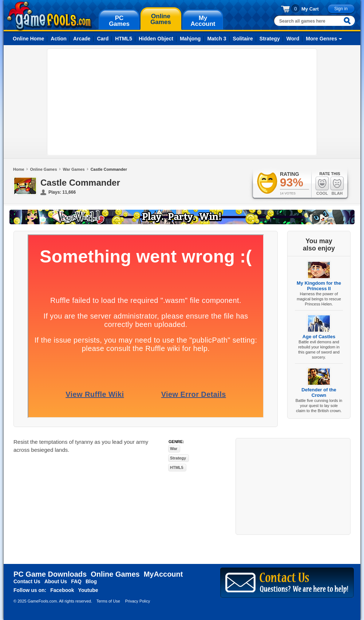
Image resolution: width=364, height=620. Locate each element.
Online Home (28, 39)
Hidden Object (156, 39)
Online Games (44, 169)
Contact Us (27, 581)
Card (103, 39)
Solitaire (243, 39)
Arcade (82, 39)
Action (59, 39)
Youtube (88, 590)
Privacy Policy (138, 601)
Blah (337, 186)
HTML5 (124, 39)
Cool (322, 186)
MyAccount (163, 574)
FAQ (76, 581)
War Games (74, 169)
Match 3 (217, 39)
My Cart (310, 9)
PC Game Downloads (50, 574)
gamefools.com (49, 16)
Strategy (270, 39)
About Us (56, 581)
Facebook (62, 590)
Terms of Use (108, 601)
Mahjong (190, 39)
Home (19, 169)
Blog (91, 581)
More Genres (321, 39)
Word (293, 39)
